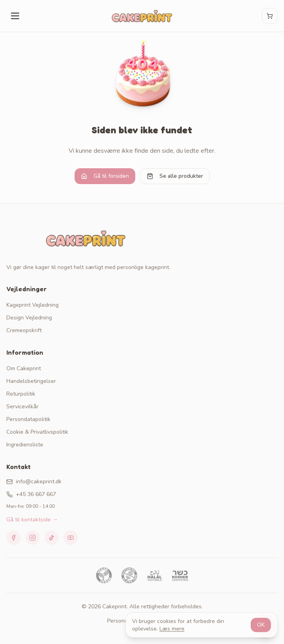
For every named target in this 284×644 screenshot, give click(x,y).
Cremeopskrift (24, 330)
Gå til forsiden (105, 176)
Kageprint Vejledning (33, 305)
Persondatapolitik (28, 419)
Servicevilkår (22, 407)
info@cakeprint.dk (34, 482)
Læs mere (172, 629)
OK (261, 625)
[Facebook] (13, 538)
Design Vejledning (29, 318)
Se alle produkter (175, 176)
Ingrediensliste (25, 445)
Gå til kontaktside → (32, 520)
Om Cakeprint (24, 368)
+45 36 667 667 (31, 494)
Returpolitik (21, 394)
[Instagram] (33, 538)
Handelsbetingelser (31, 381)
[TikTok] (52, 538)
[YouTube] (71, 538)
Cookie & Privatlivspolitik (37, 432)
